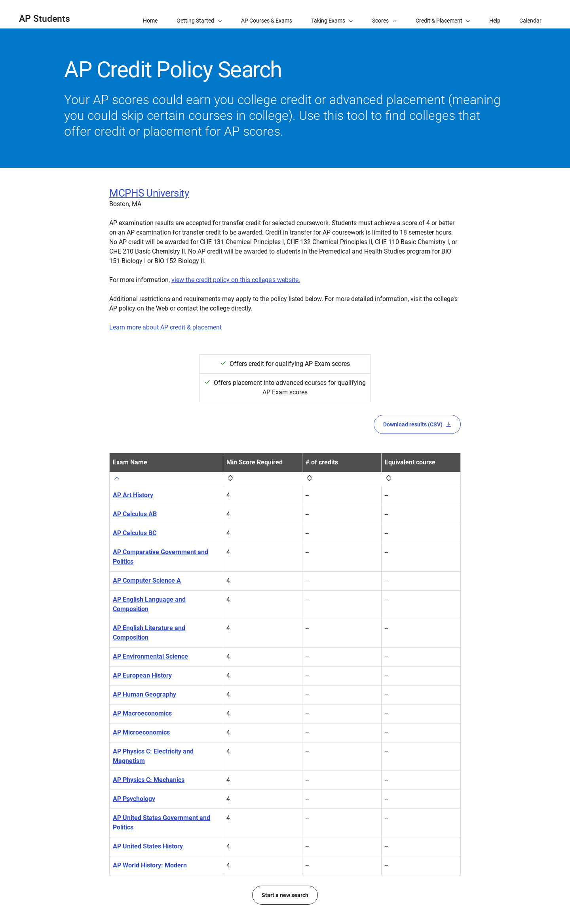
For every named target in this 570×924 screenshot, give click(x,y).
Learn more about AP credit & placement (165, 327)
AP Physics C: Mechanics (149, 780)
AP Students (45, 19)
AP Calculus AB (135, 514)
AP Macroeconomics (142, 713)
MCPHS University (149, 193)
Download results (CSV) (417, 424)
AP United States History (148, 846)
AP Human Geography (144, 694)
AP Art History (133, 495)
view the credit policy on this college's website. (236, 280)
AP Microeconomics (141, 732)
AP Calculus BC (135, 533)
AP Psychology (134, 799)
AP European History (142, 675)
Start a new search (285, 895)
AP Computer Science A (147, 580)
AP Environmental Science (150, 656)
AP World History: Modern (150, 865)
